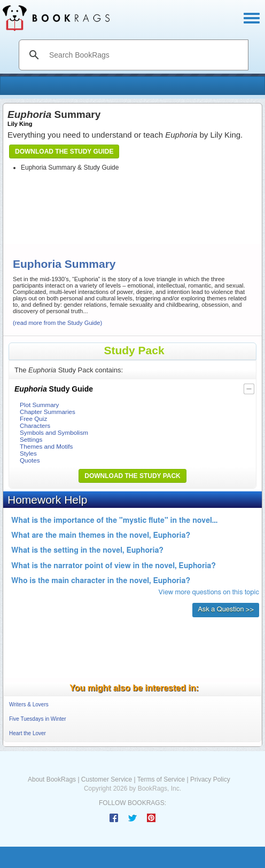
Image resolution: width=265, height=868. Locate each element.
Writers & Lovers (29, 704)
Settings (31, 439)
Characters (35, 425)
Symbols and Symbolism (54, 432)
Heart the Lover (28, 733)
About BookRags (52, 779)
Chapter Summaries (48, 412)
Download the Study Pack (132, 476)
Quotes (30, 460)
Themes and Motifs (46, 446)
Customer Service (107, 779)
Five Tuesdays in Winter (38, 719)
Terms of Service (161, 779)
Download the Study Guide (64, 152)
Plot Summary (39, 405)
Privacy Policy (210, 779)
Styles (28, 453)
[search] (145, 55)
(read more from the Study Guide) (57, 323)
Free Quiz (33, 419)
